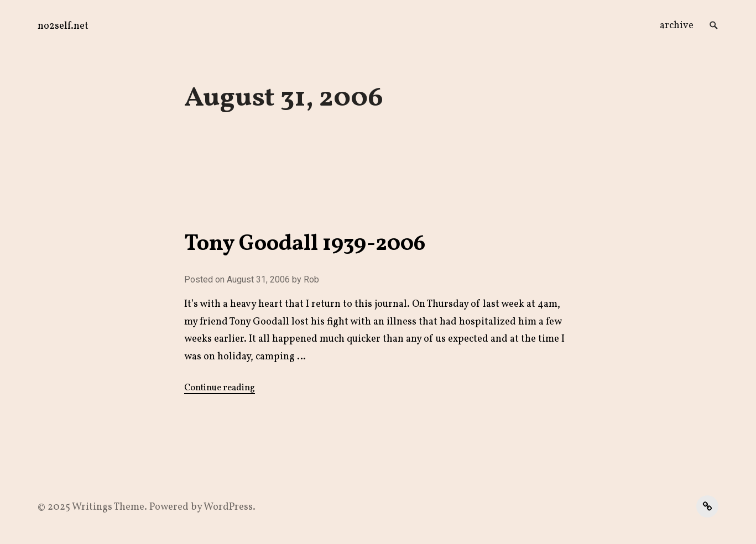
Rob (311, 279)
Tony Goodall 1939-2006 (305, 244)
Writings (92, 507)
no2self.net (63, 26)
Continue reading (220, 388)
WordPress (228, 507)
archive (677, 26)
